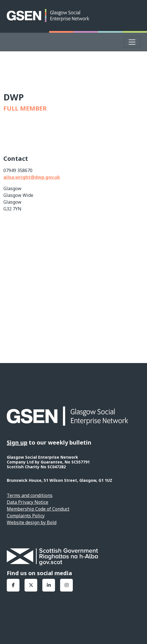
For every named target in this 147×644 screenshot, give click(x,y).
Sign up (17, 442)
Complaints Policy (26, 516)
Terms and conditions (30, 495)
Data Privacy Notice (28, 502)
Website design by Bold (32, 522)
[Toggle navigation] (132, 42)
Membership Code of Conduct (38, 509)
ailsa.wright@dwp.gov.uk (32, 177)
